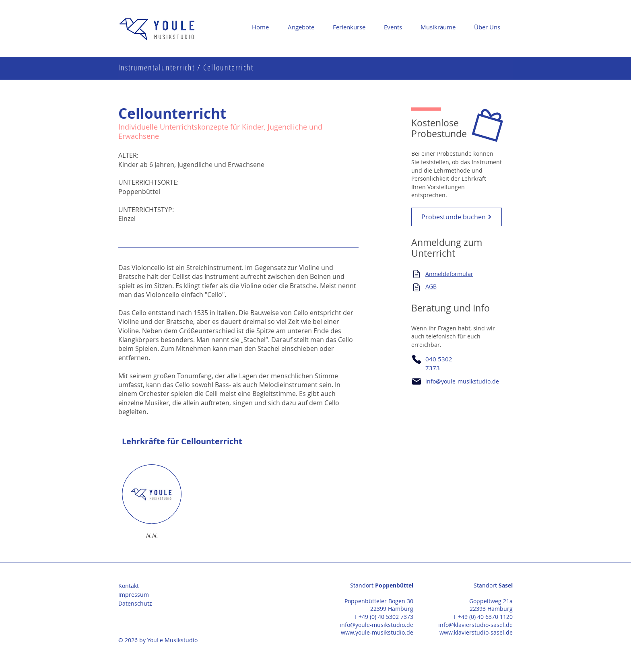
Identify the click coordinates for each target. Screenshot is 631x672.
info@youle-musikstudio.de (462, 381)
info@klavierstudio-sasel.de (475, 625)
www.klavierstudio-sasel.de (476, 632)
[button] (304, 27)
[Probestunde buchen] (457, 217)
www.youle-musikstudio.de (377, 632)
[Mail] (417, 274)
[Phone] (417, 359)
